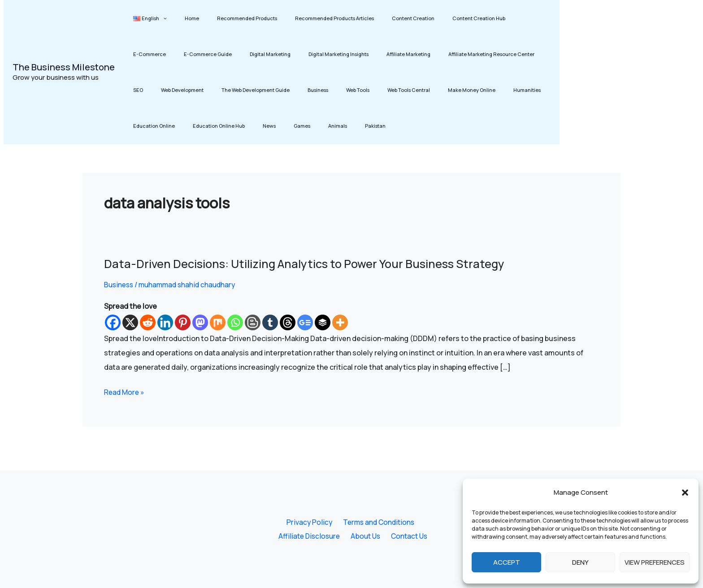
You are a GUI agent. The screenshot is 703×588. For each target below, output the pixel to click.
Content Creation (377, 18)
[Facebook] (113, 322)
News (538, 90)
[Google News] (305, 322)
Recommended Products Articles (306, 18)
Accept (507, 562)
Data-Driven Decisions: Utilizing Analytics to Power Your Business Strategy (310, 264)
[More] (340, 322)
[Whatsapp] (235, 322)
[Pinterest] (183, 322)
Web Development (498, 54)
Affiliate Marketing (330, 54)
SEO (462, 54)
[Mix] (218, 322)
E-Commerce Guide (153, 54)
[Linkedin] (165, 322)
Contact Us (408, 536)
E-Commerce (487, 18)
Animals (165, 126)
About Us (366, 536)
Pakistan (195, 126)
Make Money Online (347, 90)
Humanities (394, 90)
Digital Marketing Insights (268, 54)
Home (180, 18)
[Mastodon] (200, 322)
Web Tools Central (292, 90)
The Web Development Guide (163, 90)
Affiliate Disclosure (311, 536)
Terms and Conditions (376, 522)
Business (217, 90)
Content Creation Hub (434, 18)
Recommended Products (227, 18)
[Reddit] (148, 322)
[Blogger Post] (253, 322)
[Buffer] (323, 322)
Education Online (439, 90)
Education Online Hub (495, 90)
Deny (580, 562)
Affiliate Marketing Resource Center (404, 54)
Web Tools (249, 90)
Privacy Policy (308, 522)
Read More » (125, 391)
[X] (130, 322)
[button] (685, 493)
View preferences (655, 562)
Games (137, 126)
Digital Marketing (207, 54)
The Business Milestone (64, 67)
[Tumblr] (270, 322)
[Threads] (288, 322)
